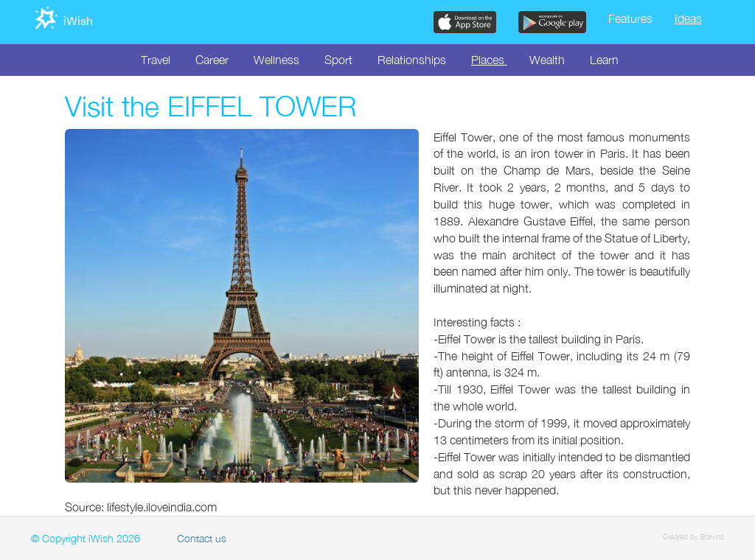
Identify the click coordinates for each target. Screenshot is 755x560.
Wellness (276, 60)
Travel (156, 60)
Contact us (202, 538)
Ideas (688, 18)
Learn (604, 60)
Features (630, 18)
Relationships (412, 60)
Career (212, 60)
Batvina (712, 536)
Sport (338, 60)
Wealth (547, 60)
